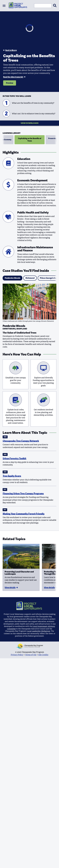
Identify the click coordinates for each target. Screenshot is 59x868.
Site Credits (43, 655)
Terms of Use (31, 655)
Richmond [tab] (30, 278)
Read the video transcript (14, 77)
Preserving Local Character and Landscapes (19, 573)
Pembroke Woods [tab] (12, 278)
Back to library (10, 50)
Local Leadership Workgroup (39, 631)
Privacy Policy (17, 655)
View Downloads (30, 123)
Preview (10, 83)
